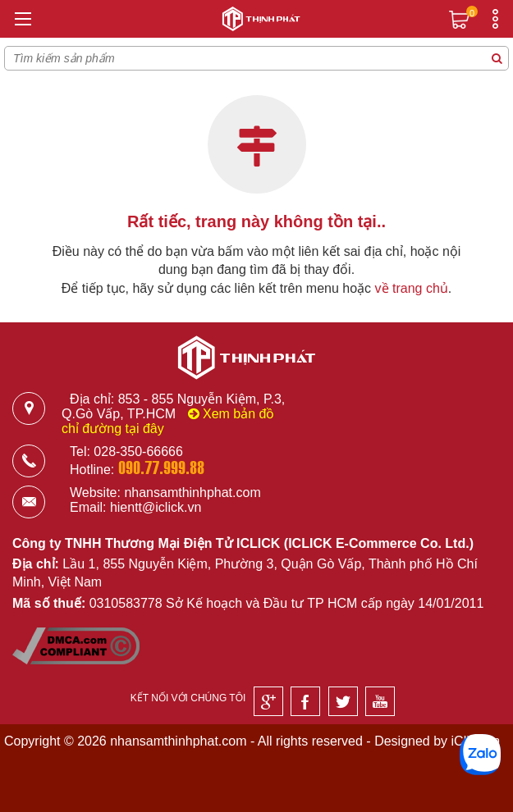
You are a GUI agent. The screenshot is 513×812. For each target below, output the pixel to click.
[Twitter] (343, 701)
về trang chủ (412, 288)
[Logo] (257, 21)
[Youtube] (380, 701)
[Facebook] (305, 701)
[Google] (268, 701)
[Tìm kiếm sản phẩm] (497, 58)
